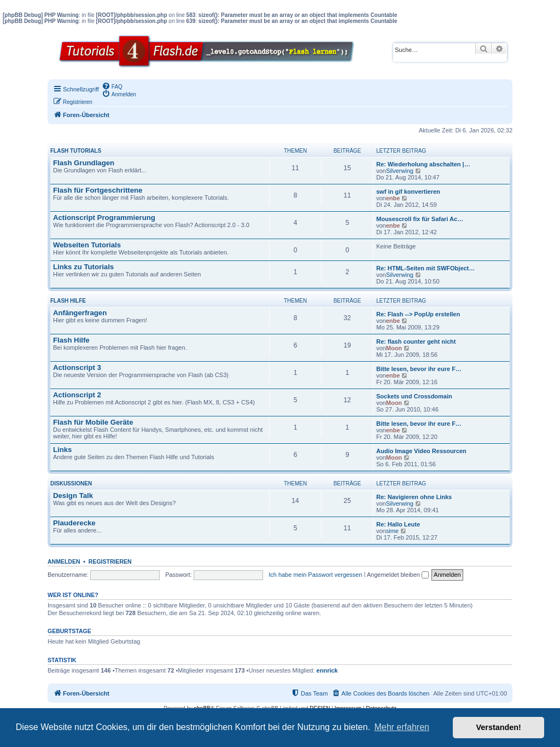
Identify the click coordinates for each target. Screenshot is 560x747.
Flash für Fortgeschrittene (98, 190)
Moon (394, 348)
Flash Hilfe (68, 301)
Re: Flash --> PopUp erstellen (418, 314)
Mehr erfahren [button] (402, 727)
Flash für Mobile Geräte (93, 422)
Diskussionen (71, 483)
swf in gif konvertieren (408, 192)
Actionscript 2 (77, 395)
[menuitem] (112, 86)
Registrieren (110, 561)
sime (392, 531)
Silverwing (400, 171)
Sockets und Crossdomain (414, 396)
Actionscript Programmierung (104, 218)
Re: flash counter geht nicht (416, 341)
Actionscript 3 (77, 367)
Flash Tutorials (76, 151)
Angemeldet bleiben (398, 575)
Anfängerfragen (80, 313)
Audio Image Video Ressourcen (421, 451)
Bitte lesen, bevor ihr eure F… (419, 369)
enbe (393, 198)
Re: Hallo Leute (398, 524)
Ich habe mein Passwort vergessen (315, 575)
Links (62, 450)
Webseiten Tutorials (87, 245)
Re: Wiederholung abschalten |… (423, 164)
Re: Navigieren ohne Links (414, 497)
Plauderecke (74, 523)
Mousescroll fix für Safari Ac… (420, 219)
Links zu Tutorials (83, 267)
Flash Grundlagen (84, 163)
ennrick (327, 670)
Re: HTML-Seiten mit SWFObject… (425, 268)
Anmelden (64, 561)
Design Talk (73, 496)
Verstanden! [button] (499, 727)
